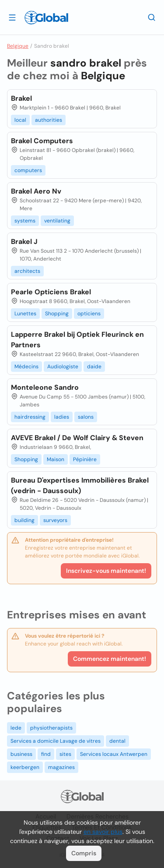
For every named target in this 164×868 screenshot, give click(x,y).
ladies (62, 417)
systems (25, 221)
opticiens (89, 314)
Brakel (21, 98)
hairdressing (30, 417)
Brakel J (24, 242)
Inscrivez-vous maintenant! (106, 571)
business (21, 754)
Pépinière (85, 459)
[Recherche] (152, 17)
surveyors (55, 520)
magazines (61, 767)
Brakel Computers (42, 141)
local (20, 120)
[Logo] (46, 18)
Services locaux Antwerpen (114, 754)
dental (117, 741)
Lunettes (25, 314)
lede (16, 728)
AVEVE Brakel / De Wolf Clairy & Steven (77, 438)
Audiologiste (63, 367)
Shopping (57, 314)
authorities (49, 120)
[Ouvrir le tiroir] (12, 17)
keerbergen (25, 767)
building (24, 520)
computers (28, 170)
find (46, 754)
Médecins (26, 367)
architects (27, 271)
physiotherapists (51, 728)
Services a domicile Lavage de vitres (56, 741)
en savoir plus (103, 832)
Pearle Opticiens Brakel (51, 292)
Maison (56, 459)
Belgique (18, 46)
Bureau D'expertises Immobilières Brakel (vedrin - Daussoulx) (80, 485)
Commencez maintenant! (110, 659)
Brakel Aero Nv (36, 191)
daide (94, 367)
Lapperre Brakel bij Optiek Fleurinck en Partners (77, 340)
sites (65, 754)
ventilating (57, 221)
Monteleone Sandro (45, 387)
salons (86, 417)
